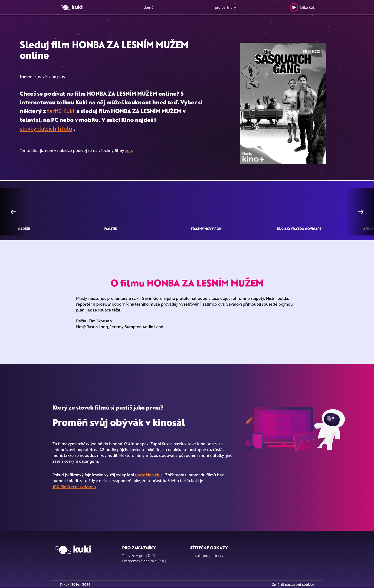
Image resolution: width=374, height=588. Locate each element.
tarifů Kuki (61, 111)
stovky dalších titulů (46, 128)
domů (149, 7)
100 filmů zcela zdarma (74, 487)
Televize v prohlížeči (139, 555)
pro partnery (225, 7)
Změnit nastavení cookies (293, 584)
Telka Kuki (303, 7)
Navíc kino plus (149, 475)
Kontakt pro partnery (206, 555)
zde (129, 150)
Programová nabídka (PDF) (144, 561)
